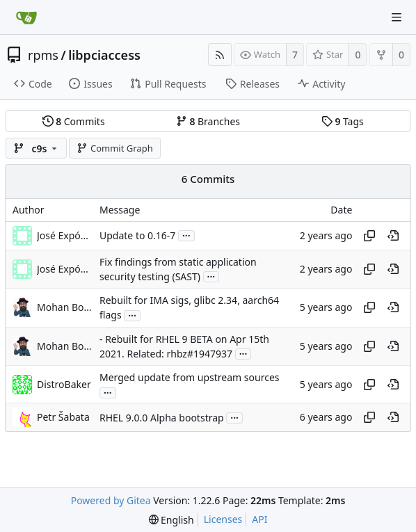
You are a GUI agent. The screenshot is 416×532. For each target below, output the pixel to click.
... (186, 235)
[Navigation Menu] (397, 17)
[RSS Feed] (220, 55)
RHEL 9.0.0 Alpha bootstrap (162, 418)
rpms (43, 55)
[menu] (171, 520)
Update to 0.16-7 (137, 235)
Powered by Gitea (111, 500)
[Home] (26, 17)
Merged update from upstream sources (189, 377)
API (259, 519)
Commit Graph (114, 148)
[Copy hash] (369, 236)
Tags (343, 121)
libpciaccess (104, 55)
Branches (208, 121)
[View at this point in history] (393, 236)
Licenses (223, 519)
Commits (74, 121)
